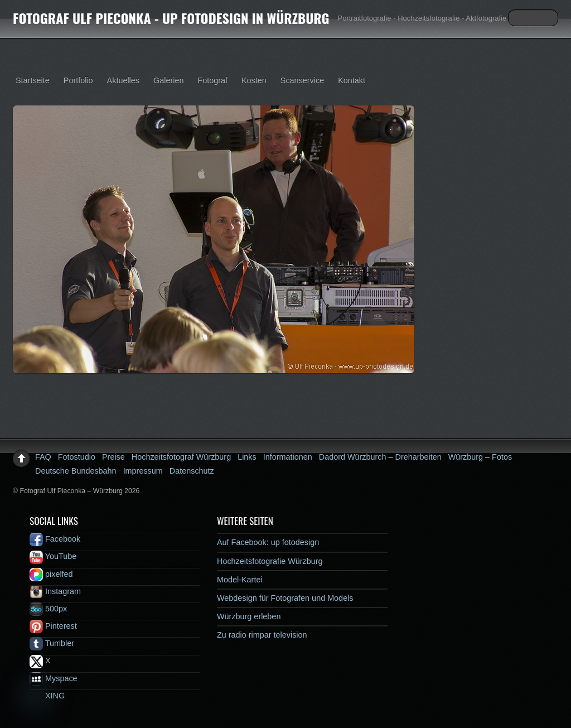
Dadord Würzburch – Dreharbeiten (380, 457)
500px (48, 609)
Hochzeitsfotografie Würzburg (270, 561)
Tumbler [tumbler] (52, 643)
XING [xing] (47, 696)
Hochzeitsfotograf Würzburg (181, 457)
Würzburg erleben (249, 616)
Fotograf (212, 80)
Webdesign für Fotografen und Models (285, 598)
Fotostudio (77, 457)
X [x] (40, 660)
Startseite (33, 80)
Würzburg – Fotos (480, 457)
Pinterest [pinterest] (53, 626)
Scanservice (302, 80)
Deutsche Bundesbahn (76, 471)
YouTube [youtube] (53, 556)
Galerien (168, 80)
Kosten (254, 80)
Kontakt (352, 80)
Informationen (288, 457)
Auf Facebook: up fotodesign (268, 542)
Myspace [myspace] (54, 678)
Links (247, 457)
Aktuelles (123, 80)
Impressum (143, 471)
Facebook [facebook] (55, 539)
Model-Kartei (240, 580)
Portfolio (78, 80)
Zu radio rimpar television (262, 635)
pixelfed (51, 574)
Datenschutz (192, 471)
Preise (113, 457)
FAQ (43, 457)
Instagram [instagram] (55, 591)
